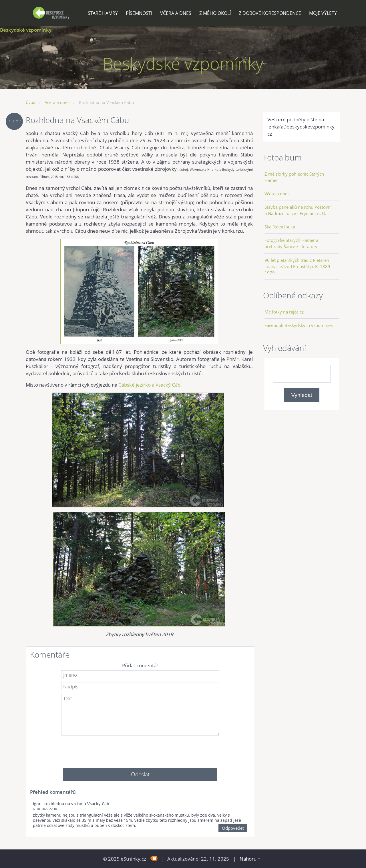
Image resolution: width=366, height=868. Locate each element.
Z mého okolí (215, 13)
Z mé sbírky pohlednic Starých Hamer (294, 177)
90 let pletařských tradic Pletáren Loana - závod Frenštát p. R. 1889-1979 (298, 266)
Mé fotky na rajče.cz (284, 312)
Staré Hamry (103, 13)
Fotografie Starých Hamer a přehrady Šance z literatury (291, 243)
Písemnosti (139, 13)
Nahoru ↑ (250, 859)
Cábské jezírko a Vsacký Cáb (149, 385)
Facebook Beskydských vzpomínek (299, 325)
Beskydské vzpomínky (26, 30)
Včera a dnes (176, 13)
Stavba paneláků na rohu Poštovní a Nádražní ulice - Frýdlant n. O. (298, 210)
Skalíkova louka (280, 227)
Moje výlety (323, 13)
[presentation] (140, 750)
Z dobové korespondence (270, 13)
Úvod (31, 102)
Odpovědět (233, 828)
